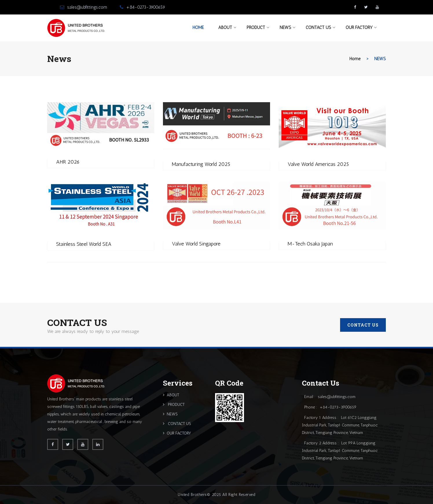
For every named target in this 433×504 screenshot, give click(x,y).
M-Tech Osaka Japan (310, 244)
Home (198, 28)
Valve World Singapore (196, 244)
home (355, 59)
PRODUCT (256, 28)
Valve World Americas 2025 (318, 164)
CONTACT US (318, 28)
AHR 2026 (68, 162)
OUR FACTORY (359, 28)
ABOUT (225, 28)
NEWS (285, 28)
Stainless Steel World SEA (84, 244)
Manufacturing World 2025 (201, 164)
